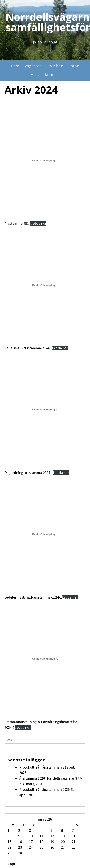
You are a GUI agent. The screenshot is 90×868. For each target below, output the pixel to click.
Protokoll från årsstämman (40, 767)
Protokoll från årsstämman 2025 (44, 789)
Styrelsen (55, 66)
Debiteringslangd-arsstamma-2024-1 (33, 597)
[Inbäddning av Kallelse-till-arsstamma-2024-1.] (45, 285)
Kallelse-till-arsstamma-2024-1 (28, 348)
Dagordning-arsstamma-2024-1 (29, 473)
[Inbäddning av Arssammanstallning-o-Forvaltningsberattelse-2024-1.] (45, 659)
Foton (74, 66)
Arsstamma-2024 (17, 223)
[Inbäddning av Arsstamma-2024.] (45, 161)
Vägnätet (33, 66)
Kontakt (52, 75)
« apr (11, 864)
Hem (15, 66)
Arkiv (35, 75)
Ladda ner (38, 223)
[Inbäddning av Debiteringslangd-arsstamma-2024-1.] (45, 534)
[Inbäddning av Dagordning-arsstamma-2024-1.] (45, 410)
